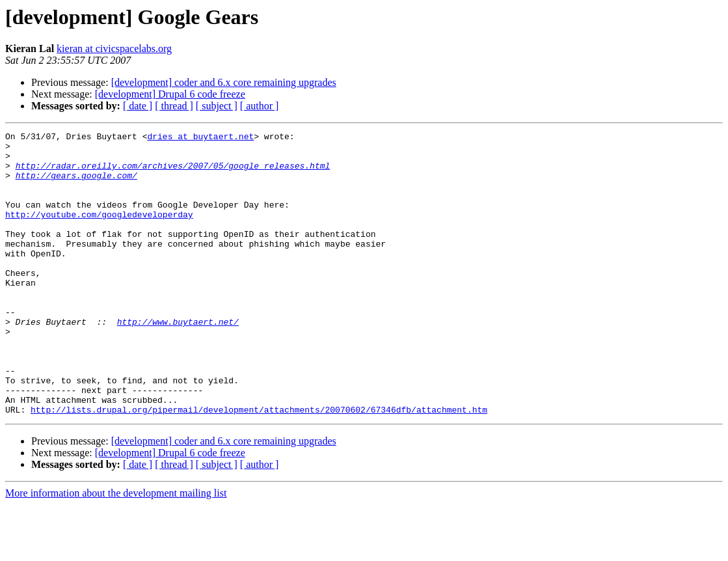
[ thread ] (174, 106)
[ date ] (138, 106)
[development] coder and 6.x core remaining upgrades (224, 82)
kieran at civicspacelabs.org (114, 48)
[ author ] (260, 106)
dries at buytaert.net (200, 138)
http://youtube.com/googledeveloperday (99, 232)
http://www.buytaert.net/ (178, 361)
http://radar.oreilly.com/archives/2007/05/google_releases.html (173, 173)
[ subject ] (217, 106)
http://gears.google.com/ (76, 185)
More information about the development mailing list (116, 550)
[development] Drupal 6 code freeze (170, 94)
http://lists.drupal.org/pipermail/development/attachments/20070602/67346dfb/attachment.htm (259, 466)
